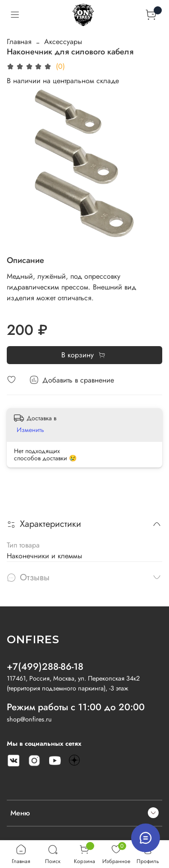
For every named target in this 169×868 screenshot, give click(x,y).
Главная (19, 42)
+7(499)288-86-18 (45, 667)
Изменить (30, 430)
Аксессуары (63, 42)
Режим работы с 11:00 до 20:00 (76, 707)
